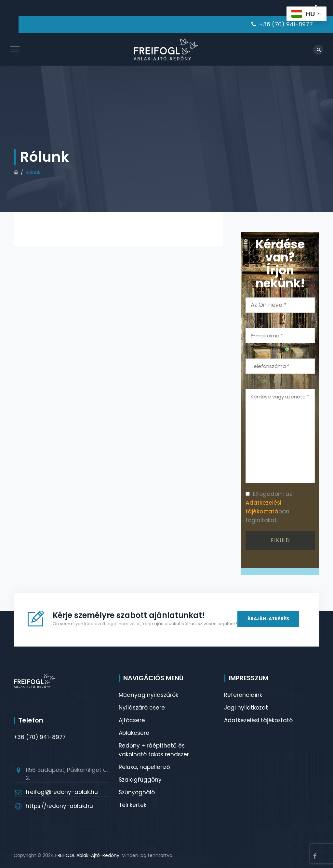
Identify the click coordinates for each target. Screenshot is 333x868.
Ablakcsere (134, 733)
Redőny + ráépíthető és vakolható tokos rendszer (154, 750)
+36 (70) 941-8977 (286, 24)
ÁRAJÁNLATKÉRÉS (268, 619)
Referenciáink (243, 695)
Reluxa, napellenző (144, 767)
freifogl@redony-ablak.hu (62, 792)
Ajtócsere (132, 720)
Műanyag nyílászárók (148, 695)
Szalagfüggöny (140, 780)
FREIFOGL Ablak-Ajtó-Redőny (87, 855)
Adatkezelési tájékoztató (258, 720)
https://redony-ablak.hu (59, 806)
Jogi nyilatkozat (246, 708)
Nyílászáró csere (142, 708)
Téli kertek (133, 805)
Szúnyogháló (137, 792)
